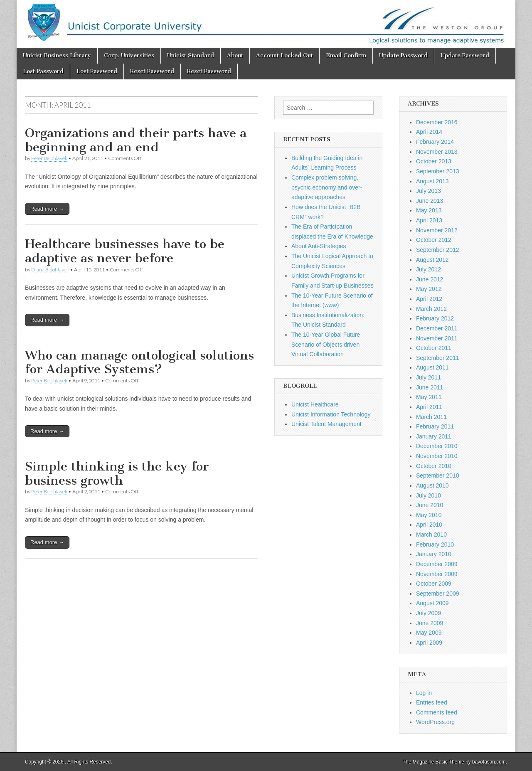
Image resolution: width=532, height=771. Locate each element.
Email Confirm (346, 55)
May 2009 (429, 633)
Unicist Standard (191, 55)
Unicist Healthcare (315, 404)
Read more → (47, 209)
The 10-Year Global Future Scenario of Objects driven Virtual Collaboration (326, 344)
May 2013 (429, 210)
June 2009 (430, 623)
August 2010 (432, 485)
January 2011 (434, 436)
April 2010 (429, 525)
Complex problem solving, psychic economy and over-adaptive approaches (327, 187)
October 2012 (434, 240)
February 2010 (435, 544)
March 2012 (431, 309)
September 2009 (438, 594)
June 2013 (430, 201)
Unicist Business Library (57, 55)
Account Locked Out (284, 55)
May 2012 (429, 289)
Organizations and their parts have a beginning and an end (136, 140)
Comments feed (437, 712)
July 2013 (429, 191)
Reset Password (152, 71)
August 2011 (432, 367)
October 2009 (434, 584)
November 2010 (437, 456)
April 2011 (429, 407)
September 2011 (438, 358)
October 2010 (434, 466)
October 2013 (434, 161)
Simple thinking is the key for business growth (117, 473)
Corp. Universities (129, 55)
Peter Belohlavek (49, 158)
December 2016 (437, 122)
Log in (424, 693)
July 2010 (429, 495)
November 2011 (437, 338)
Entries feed (432, 702)
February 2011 (435, 426)
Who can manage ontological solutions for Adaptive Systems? (139, 362)
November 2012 (437, 230)
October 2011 (434, 348)
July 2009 (429, 613)
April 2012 (429, 299)
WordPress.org (435, 722)
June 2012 (430, 279)
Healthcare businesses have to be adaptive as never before (125, 251)
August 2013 (432, 181)
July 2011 (429, 377)
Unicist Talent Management (326, 424)
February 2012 (435, 318)
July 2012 (429, 269)
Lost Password (43, 71)
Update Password (403, 55)
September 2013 (438, 171)
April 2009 (429, 643)
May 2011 (429, 397)
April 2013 (429, 220)
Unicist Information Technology (331, 414)
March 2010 (431, 535)
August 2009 (432, 603)
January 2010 (434, 554)
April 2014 (429, 132)
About (235, 55)
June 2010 (430, 505)
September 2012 (438, 250)
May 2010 (429, 515)
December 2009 (437, 564)
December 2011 (437, 328)
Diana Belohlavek (50, 270)
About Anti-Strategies (319, 246)
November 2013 (437, 152)
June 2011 (430, 387)
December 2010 (437, 446)
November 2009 (437, 574)
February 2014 (435, 142)
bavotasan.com (489, 762)
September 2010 (438, 475)
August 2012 (432, 260)
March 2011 (431, 417)
